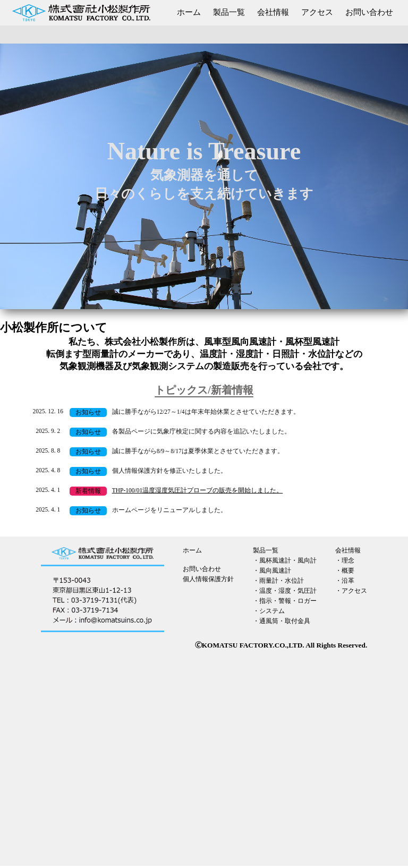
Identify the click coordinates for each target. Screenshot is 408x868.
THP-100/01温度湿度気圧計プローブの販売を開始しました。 (198, 490)
